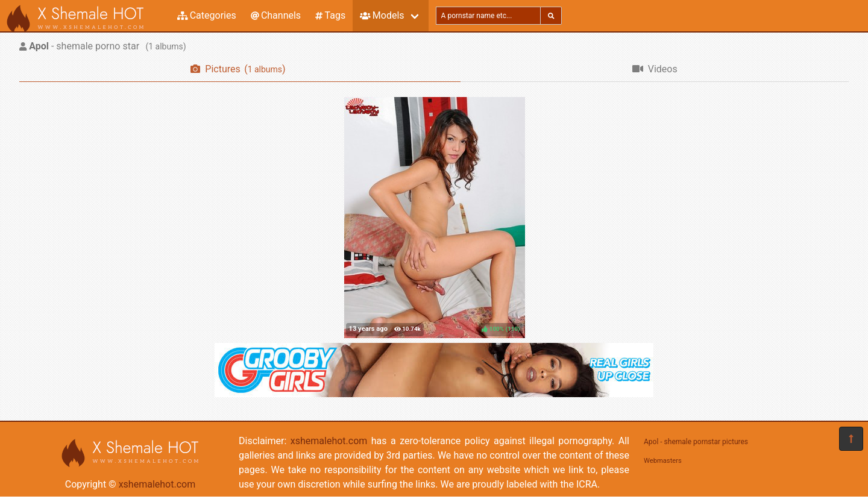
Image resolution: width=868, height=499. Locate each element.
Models (382, 15)
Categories (207, 15)
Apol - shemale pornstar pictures (696, 442)
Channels (276, 15)
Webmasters (663, 461)
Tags (330, 15)
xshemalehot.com (157, 484)
